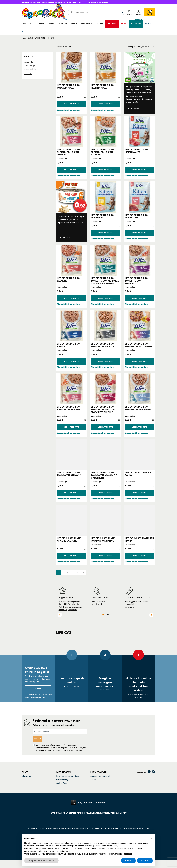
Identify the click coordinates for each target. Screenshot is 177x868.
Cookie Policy (62, 781)
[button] (151, 838)
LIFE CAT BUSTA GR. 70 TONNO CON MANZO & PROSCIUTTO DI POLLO (103, 409)
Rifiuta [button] (128, 860)
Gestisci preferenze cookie (68, 791)
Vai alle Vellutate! (67, 237)
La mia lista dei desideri (101, 791)
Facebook (149, 769)
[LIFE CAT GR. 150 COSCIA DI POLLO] (140, 455)
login (31, 694)
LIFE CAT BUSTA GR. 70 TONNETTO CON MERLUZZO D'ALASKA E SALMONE (105, 281)
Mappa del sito (63, 787)
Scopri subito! (134, 109)
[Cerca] (96, 12)
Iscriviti (38, 738)
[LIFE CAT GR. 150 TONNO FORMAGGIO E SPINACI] (106, 520)
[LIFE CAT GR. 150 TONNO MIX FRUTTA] (140, 520)
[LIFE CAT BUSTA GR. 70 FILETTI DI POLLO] (106, 67)
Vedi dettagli (97, 604)
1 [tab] (103, 615)
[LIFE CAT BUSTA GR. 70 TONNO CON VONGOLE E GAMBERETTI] (106, 455)
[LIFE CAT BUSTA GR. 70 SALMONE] (71, 260)
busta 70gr (29, 62)
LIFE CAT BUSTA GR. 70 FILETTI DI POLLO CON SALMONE (102, 152)
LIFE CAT (29, 57)
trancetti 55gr (30, 79)
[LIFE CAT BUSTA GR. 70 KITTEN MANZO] (140, 131)
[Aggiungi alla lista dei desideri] (85, 97)
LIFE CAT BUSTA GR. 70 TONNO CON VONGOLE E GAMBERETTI (104, 475)
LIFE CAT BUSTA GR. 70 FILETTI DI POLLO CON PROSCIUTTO (68, 152)
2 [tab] (108, 615)
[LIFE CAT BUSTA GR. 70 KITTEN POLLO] (106, 197)
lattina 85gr (29, 72)
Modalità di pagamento (68, 610)
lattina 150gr (30, 66)
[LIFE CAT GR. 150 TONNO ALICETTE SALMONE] (71, 520)
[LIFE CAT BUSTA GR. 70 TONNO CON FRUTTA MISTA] (140, 326)
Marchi (25, 784)
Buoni (92, 787)
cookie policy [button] (112, 846)
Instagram (153, 769)
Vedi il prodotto (71, 104)
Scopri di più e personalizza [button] (41, 860)
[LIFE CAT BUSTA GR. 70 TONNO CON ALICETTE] (106, 326)
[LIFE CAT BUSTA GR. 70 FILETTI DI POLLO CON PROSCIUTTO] (71, 131)
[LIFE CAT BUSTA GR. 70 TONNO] (71, 326)
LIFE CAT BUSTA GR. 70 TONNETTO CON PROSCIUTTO (136, 281)
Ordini (93, 777)
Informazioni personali (100, 773)
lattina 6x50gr (30, 69)
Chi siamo (26, 773)
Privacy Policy (62, 777)
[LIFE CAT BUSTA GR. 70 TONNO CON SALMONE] (71, 455)
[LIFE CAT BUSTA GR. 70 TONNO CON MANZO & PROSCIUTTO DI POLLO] (106, 389)
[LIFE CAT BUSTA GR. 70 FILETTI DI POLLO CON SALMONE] (106, 131)
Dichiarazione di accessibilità (69, 784)
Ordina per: (131, 47)
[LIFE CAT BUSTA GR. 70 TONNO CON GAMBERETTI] (71, 389)
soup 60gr (28, 76)
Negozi (25, 781)
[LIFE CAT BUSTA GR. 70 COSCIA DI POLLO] (71, 67)
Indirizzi (93, 784)
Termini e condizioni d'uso (68, 773)
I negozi (38, 688)
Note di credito (97, 781)
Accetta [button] (145, 860)
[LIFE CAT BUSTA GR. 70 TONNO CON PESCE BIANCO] (140, 389)
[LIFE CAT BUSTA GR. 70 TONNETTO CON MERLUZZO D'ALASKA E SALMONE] (106, 260)
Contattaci (27, 777)
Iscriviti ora (129, 607)
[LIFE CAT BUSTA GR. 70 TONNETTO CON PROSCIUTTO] (140, 260)
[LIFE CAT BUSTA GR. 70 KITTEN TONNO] (140, 197)
